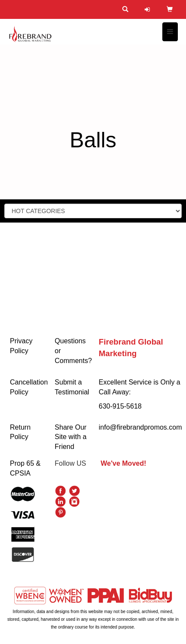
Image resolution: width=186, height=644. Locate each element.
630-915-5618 (120, 406)
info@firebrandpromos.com (140, 427)
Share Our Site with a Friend (71, 437)
